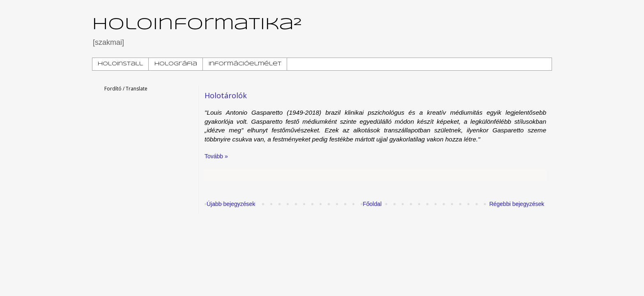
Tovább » (216, 156)
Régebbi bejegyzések (517, 204)
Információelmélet (245, 64)
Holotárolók (226, 95)
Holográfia (176, 64)
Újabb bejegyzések (231, 204)
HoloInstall (120, 64)
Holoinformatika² (197, 25)
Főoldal (372, 204)
